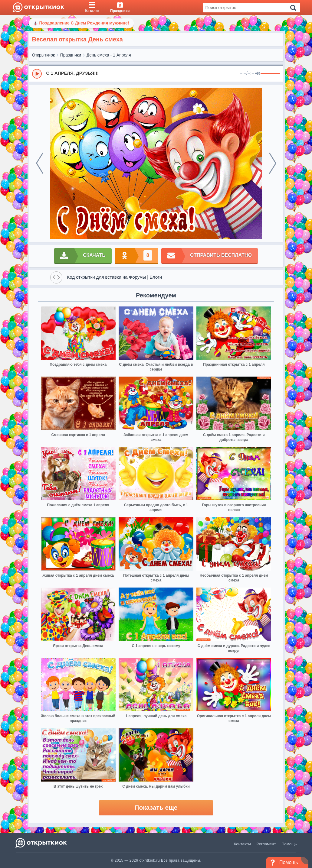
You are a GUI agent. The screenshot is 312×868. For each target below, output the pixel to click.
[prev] (40, 163)
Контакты (242, 844)
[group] (156, 73)
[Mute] (258, 74)
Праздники (71, 55)
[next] (273, 163)
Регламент (266, 844)
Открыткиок (44, 55)
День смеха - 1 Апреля (109, 55)
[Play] (37, 74)
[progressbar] (270, 74)
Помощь (289, 844)
